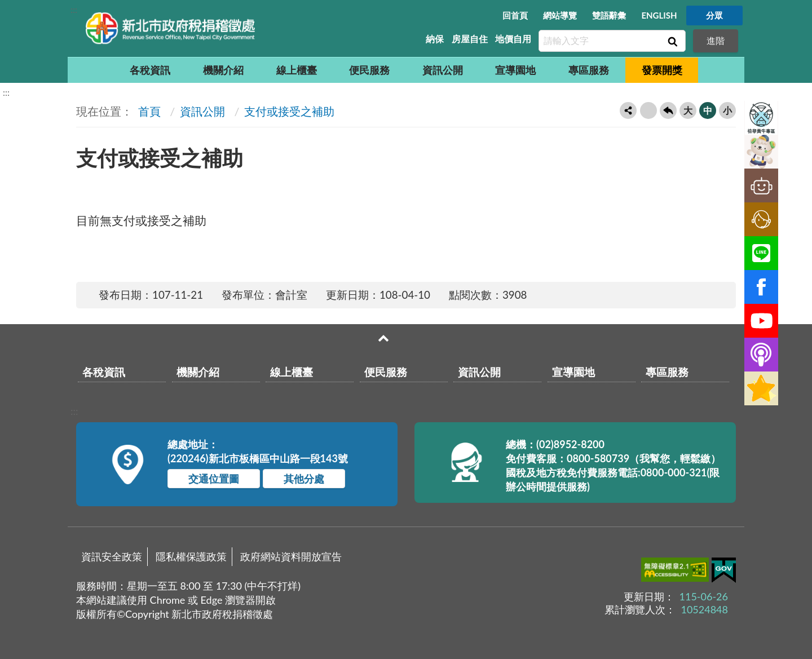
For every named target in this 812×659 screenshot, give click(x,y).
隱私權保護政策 (191, 556)
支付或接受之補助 (289, 111)
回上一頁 (668, 110)
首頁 (148, 111)
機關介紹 (223, 70)
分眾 (714, 15)
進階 (716, 40)
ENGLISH (659, 15)
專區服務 (589, 70)
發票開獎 (662, 70)
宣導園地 (515, 70)
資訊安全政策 (112, 556)
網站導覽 (560, 15)
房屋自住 (470, 39)
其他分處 (304, 479)
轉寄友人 (628, 110)
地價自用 (513, 39)
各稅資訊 (150, 70)
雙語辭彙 (609, 15)
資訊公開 (443, 70)
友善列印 (648, 110)
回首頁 (515, 15)
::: (74, 9)
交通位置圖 (214, 479)
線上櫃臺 (297, 70)
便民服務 (369, 70)
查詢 (672, 41)
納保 (435, 39)
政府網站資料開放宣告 (291, 556)
